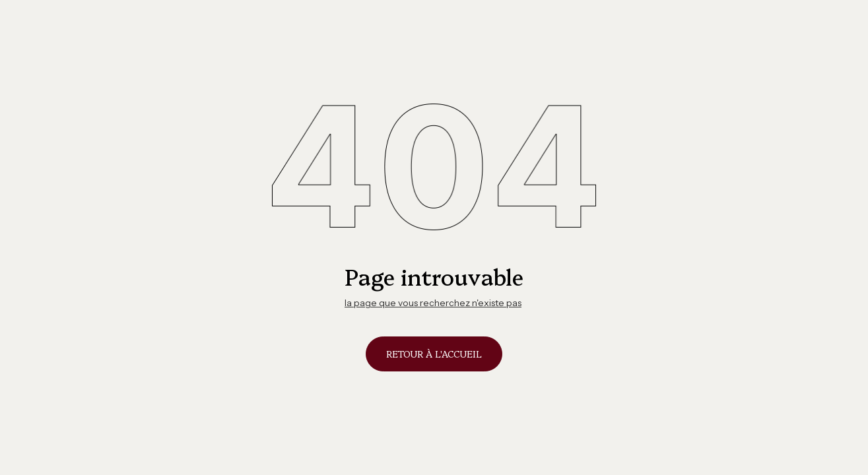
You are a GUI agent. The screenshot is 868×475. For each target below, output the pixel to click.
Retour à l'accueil (434, 354)
